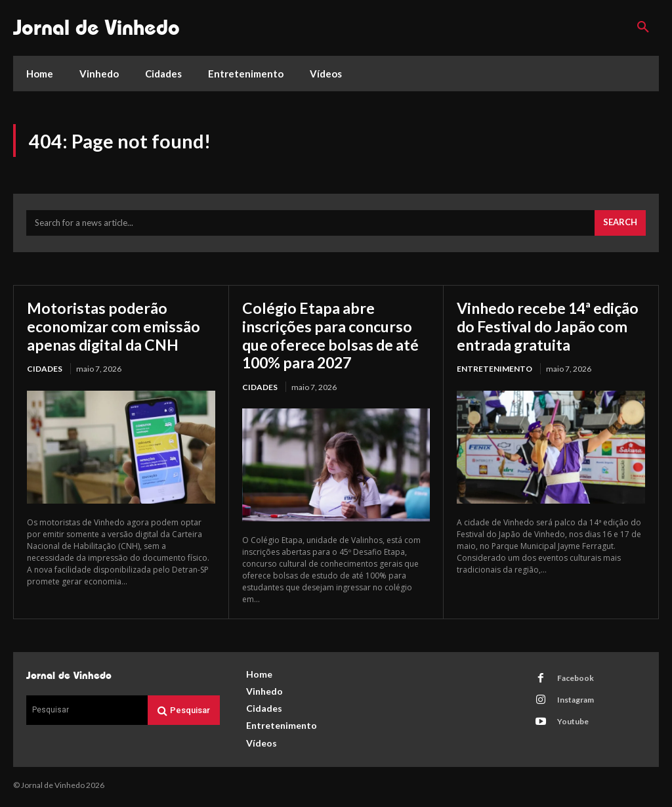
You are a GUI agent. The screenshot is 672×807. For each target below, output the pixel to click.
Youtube (572, 724)
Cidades (45, 371)
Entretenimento (494, 390)
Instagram (575, 702)
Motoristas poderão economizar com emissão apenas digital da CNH (115, 328)
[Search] (620, 226)
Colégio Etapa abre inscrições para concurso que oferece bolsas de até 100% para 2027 (333, 338)
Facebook (575, 681)
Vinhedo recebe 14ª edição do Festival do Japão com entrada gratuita (531, 338)
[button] (643, 28)
